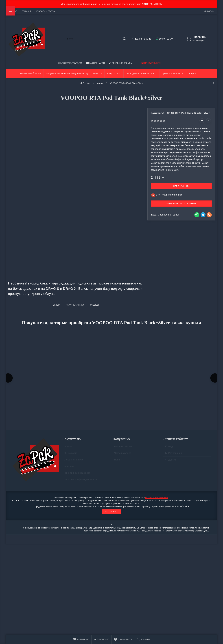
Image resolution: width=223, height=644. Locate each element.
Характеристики (75, 305)
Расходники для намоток (142, 74)
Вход (210, 11)
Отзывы (68, 449)
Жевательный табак (30, 74)
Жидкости (114, 74)
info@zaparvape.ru (70, 63)
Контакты (69, 469)
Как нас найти (96, 63)
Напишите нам (151, 63)
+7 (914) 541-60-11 (139, 39)
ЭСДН (193, 74)
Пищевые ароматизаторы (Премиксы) (67, 74)
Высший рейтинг (123, 449)
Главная (26, 11)
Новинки (119, 462)
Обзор (56, 305)
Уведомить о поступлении (181, 203)
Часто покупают (123, 455)
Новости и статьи (45, 11)
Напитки (97, 74)
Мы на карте (71, 455)
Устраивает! (111, 513)
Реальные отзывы (121, 63)
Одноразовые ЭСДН (173, 74)
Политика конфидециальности (80, 482)
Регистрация (173, 455)
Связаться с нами (73, 462)
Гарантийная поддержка (77, 475)
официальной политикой (157, 499)
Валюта (170, 462)
